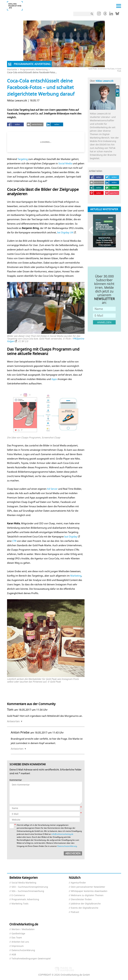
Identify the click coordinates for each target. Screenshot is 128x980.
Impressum (18, 946)
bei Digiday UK (65, 232)
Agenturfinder (78, 883)
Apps (54, 379)
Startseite (12, 69)
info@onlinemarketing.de (62, 834)
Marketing (76, 576)
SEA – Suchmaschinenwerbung (28, 891)
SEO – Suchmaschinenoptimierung (30, 887)
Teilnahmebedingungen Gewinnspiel (31, 959)
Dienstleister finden (81, 899)
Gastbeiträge (18, 934)
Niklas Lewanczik (104, 81)
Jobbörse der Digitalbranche (86, 904)
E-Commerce (18, 895)
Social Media (65, 163)
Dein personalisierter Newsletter (88, 887)
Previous (92, 230)
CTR (14, 541)
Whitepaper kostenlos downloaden (89, 891)
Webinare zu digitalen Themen (87, 895)
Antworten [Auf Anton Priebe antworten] (17, 749)
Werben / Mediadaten (23, 929)
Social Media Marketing (24, 883)
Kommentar (16, 780)
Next (116, 230)
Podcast (75, 912)
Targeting (23, 159)
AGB (14, 955)
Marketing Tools (20, 904)
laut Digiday (71, 536)
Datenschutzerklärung (67, 846)
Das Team (17, 938)
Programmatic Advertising (34, 69)
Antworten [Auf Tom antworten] (13, 721)
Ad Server (52, 489)
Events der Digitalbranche (85, 908)
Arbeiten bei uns (20, 942)
